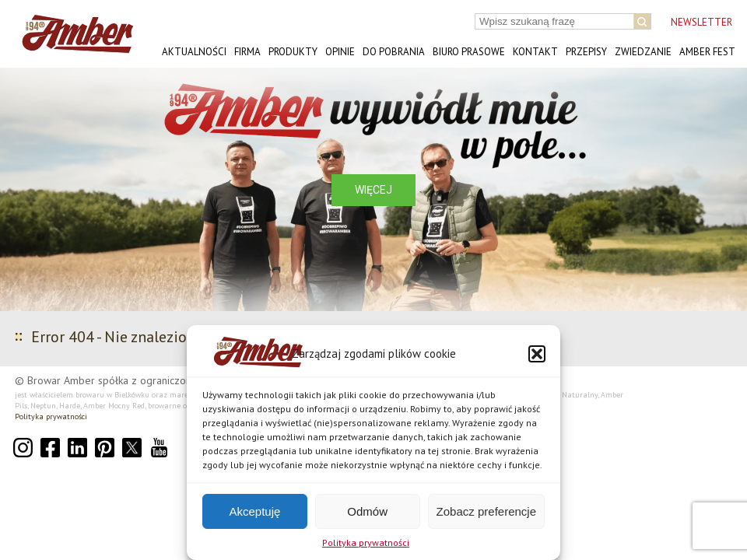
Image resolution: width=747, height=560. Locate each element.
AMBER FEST (707, 52)
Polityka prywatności (366, 542)
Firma (247, 52)
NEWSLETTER (701, 22)
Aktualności (194, 52)
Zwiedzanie (643, 52)
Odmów (367, 511)
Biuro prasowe (469, 52)
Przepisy (586, 52)
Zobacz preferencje (486, 511)
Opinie (340, 52)
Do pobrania (394, 52)
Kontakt (535, 52)
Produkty (293, 52)
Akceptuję (254, 511)
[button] (537, 354)
